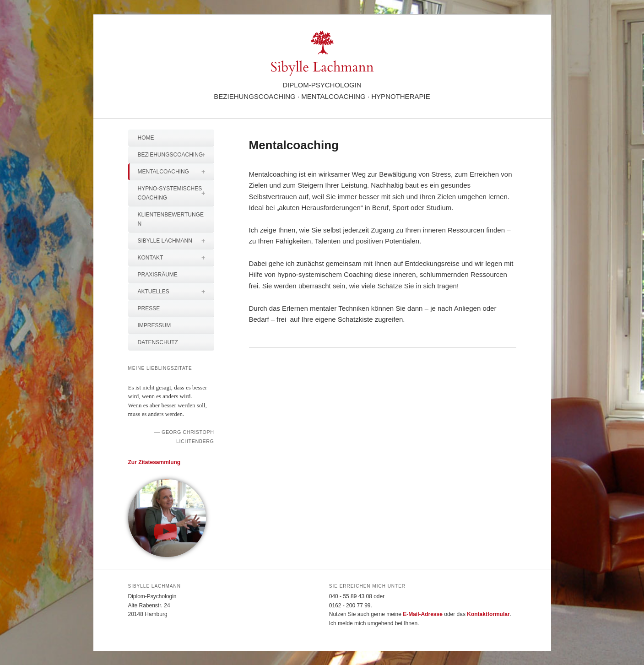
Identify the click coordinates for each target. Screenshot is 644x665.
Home (146, 138)
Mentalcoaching (176, 172)
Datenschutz (158, 342)
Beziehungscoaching (176, 155)
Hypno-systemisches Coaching (176, 193)
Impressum (154, 325)
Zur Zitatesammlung (154, 462)
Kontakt (176, 258)
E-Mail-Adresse (423, 614)
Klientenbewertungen (171, 219)
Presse (149, 308)
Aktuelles (176, 292)
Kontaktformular (488, 614)
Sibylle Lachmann (176, 241)
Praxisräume (158, 275)
